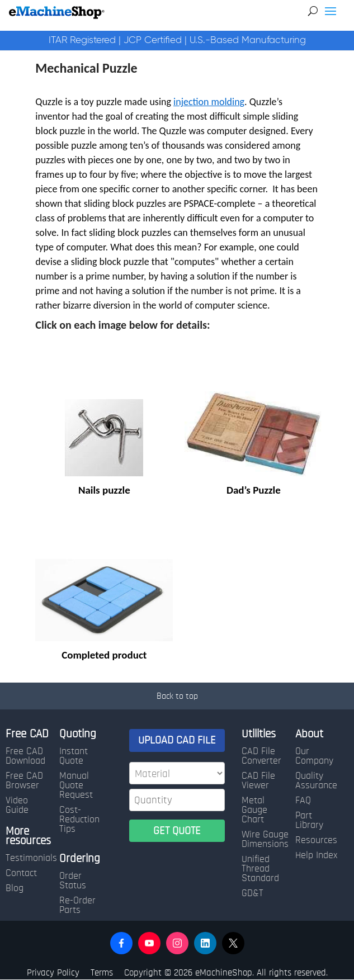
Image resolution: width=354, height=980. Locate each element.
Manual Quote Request (76, 785)
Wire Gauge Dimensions (265, 839)
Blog (15, 888)
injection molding (209, 102)
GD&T (252, 893)
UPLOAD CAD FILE (177, 740)
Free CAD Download (25, 756)
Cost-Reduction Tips (79, 820)
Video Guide (17, 805)
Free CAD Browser (24, 781)
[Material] (177, 773)
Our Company (314, 756)
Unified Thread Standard (260, 869)
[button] (121, 943)
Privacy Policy (53, 972)
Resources (316, 840)
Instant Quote (74, 756)
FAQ (303, 801)
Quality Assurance (316, 781)
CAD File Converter (261, 756)
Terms (102, 972)
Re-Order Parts (77, 905)
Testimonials (31, 858)
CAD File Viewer (258, 781)
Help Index (316, 855)
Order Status (73, 881)
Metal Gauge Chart (254, 810)
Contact (21, 873)
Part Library (309, 820)
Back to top (177, 696)
